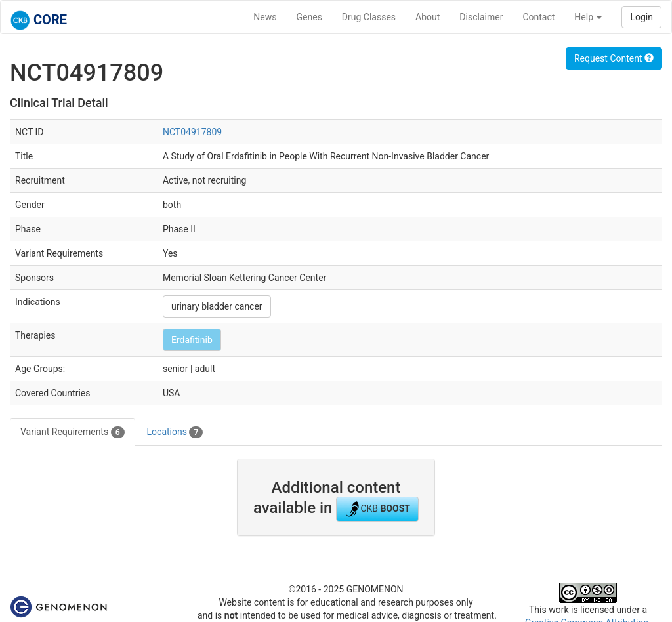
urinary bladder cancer (217, 306)
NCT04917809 (192, 132)
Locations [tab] (175, 432)
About (428, 17)
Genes (309, 17)
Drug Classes (369, 17)
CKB (377, 509)
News (265, 17)
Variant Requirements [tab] (73, 432)
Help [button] (588, 17)
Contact (538, 17)
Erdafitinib (192, 340)
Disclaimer (481, 17)
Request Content (614, 58)
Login (641, 17)
